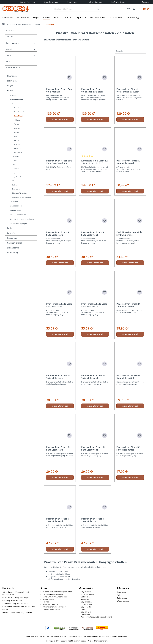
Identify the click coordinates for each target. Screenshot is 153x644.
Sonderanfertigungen (18, 223)
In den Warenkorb (60, 119)
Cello (83, 609)
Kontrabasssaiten (17, 206)
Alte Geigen (85, 599)
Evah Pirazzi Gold (20, 112)
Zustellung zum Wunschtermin (55, 597)
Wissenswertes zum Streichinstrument (96, 617)
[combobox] (74, 9)
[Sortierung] (130, 51)
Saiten (10, 91)
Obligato (17, 120)
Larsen (14, 161)
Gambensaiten (15, 210)
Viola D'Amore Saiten (18, 215)
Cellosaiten (14, 201)
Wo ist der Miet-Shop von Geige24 (16, 598)
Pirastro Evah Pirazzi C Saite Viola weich (58, 520)
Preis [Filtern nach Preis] (21, 62)
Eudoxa (17, 132)
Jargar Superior (17, 177)
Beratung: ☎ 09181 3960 (12, 600)
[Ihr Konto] (134, 9)
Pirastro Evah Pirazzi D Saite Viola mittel (128, 305)
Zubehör (11, 233)
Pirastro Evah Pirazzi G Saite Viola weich (93, 448)
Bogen (10, 86)
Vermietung (12, 253)
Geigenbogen (86, 612)
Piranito (17, 144)
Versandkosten (70, 636)
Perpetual (18, 108)
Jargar (14, 173)
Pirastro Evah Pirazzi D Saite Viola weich (93, 377)
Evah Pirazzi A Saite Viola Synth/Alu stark (59, 305)
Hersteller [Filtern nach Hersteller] (21, 30)
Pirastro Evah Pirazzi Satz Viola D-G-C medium (59, 162)
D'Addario (15, 169)
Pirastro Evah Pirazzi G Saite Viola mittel (128, 377)
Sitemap (46, 602)
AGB (119, 595)
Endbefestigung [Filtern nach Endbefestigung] (21, 43)
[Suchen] (98, 9)
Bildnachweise (48, 599)
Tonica (17, 124)
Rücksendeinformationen (53, 594)
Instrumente (13, 81)
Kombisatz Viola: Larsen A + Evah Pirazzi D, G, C (95, 162)
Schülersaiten (16, 189)
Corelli (14, 165)
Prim (14, 181)
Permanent (18, 152)
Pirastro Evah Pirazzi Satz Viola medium (59, 90)
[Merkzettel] (128, 9)
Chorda (17, 140)
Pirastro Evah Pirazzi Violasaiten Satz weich (128, 90)
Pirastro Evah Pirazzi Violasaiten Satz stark (92, 90)
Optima (14, 185)
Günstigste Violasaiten (19, 193)
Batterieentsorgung (50, 604)
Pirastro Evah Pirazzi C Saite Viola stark (93, 520)
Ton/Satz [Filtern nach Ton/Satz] (21, 37)
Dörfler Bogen (86, 604)
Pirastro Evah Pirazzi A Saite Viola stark (58, 234)
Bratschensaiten (16, 100)
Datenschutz (122, 598)
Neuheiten (12, 76)
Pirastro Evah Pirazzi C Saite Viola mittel (128, 448)
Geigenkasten (86, 602)
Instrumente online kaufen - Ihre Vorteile (19, 606)
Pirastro (15, 104)
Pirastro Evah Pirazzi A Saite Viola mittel (128, 162)
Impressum (122, 592)
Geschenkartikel (14, 243)
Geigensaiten (15, 95)
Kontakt (5, 609)
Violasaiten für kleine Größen (22, 197)
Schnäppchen (13, 248)
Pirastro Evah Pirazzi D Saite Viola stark (58, 377)
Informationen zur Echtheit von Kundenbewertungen (55, 608)
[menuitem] (58, 592)
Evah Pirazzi (19, 116)
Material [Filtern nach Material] (21, 49)
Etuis (9, 228)
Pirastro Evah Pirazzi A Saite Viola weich (93, 234)
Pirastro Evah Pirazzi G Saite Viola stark (58, 448)
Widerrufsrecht (123, 601)
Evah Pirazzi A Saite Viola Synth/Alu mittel (129, 234)
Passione (17, 128)
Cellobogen (85, 614)
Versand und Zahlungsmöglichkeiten (17, 612)
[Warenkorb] (144, 9)
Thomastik (15, 157)
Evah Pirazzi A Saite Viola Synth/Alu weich (94, 305)
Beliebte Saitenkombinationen (22, 219)
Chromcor (18, 148)
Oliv (16, 136)
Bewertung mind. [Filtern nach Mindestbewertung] (21, 68)
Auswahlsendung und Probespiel (16, 603)
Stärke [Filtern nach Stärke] (21, 55)
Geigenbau (12, 238)
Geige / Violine (87, 607)
